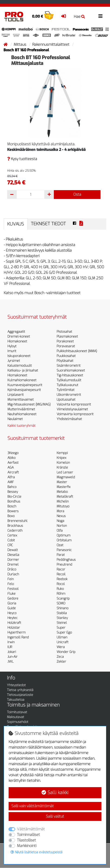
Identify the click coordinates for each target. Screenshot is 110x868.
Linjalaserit (16, 395)
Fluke (11, 594)
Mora (60, 511)
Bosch (12, 506)
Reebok (62, 579)
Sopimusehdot (18, 722)
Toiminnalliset (28, 835)
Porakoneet (65, 341)
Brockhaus (15, 526)
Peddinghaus (66, 560)
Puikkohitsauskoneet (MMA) (77, 351)
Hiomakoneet (17, 341)
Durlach (13, 574)
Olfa (60, 531)
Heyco (12, 613)
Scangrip (63, 598)
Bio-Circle (14, 497)
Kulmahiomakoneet (22, 380)
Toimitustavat (17, 712)
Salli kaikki (55, 793)
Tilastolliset (26, 840)
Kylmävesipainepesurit (24, 390)
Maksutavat (16, 717)
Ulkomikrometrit (69, 395)
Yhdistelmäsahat (69, 419)
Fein (11, 579)
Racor (61, 569)
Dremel (13, 565)
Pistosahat (64, 332)
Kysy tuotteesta (22, 159)
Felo (11, 584)
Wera (61, 647)
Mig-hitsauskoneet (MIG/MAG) (29, 404)
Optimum (63, 535)
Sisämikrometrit (69, 366)
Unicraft (63, 642)
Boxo (11, 516)
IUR (10, 647)
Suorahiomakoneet (71, 370)
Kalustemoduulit (20, 366)
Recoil (61, 574)
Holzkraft (14, 623)
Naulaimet (15, 419)
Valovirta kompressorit (74, 404)
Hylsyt (12, 346)
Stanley (62, 618)
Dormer (13, 560)
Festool (13, 589)
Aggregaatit (16, 332)
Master (62, 482)
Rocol (61, 584)
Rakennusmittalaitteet (51, 44)
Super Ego (64, 632)
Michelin (63, 501)
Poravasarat (66, 346)
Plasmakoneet (67, 337)
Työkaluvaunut (67, 385)
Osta (77, 194)
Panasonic (64, 550)
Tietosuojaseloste (20, 695)
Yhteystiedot (16, 685)
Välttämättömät (31, 829)
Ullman (62, 637)
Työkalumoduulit (69, 380)
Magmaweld (66, 477)
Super (61, 628)
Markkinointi (27, 846)
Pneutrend (64, 565)
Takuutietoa (16, 700)
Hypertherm (16, 632)
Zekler (61, 662)
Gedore (13, 598)
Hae (79, 17)
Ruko (60, 589)
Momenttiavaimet (21, 400)
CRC (10, 545)
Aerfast (13, 463)
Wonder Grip (66, 652)
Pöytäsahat (65, 361)
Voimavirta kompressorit (75, 414)
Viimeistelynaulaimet (72, 409)
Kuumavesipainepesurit (25, 385)
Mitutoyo (63, 506)
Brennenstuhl (17, 521)
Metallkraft (65, 497)
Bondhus (14, 501)
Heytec (13, 618)
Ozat (60, 545)
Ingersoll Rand (18, 637)
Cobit (11, 540)
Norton (62, 526)
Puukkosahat (66, 356)
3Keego (13, 453)
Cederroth (15, 531)
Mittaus (20, 44)
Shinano (63, 608)
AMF (11, 482)
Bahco (12, 487)
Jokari (12, 652)
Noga (60, 521)
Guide (12, 608)
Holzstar (14, 628)
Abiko (11, 458)
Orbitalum (64, 540)
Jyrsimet (14, 361)
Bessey (13, 492)
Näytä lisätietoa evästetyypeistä (37, 852)
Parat (61, 555)
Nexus (61, 516)
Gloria (12, 603)
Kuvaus (16, 224)
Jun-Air (13, 657)
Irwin (11, 642)
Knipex (61, 458)
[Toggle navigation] (100, 16)
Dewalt (13, 550)
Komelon (63, 463)
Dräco (12, 569)
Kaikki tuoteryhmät (21, 426)
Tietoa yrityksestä (20, 690)
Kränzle (62, 468)
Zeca (60, 657)
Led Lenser (65, 472)
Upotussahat (66, 400)
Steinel (62, 623)
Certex (12, 535)
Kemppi (62, 453)
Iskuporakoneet (19, 356)
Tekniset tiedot (48, 224)
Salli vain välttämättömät (33, 806)
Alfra (11, 477)
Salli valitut (55, 816)
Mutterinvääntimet (21, 409)
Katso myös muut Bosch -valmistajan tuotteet (42, 293)
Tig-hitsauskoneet (70, 375)
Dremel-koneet (19, 337)
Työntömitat (66, 390)
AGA (11, 468)
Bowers (13, 511)
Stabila (62, 613)
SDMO (61, 603)
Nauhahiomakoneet (22, 414)
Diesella (13, 555)
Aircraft (13, 472)
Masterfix (64, 487)
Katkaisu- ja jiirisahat (23, 370)
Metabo (62, 492)
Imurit (12, 351)
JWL (10, 662)
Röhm (61, 594)
